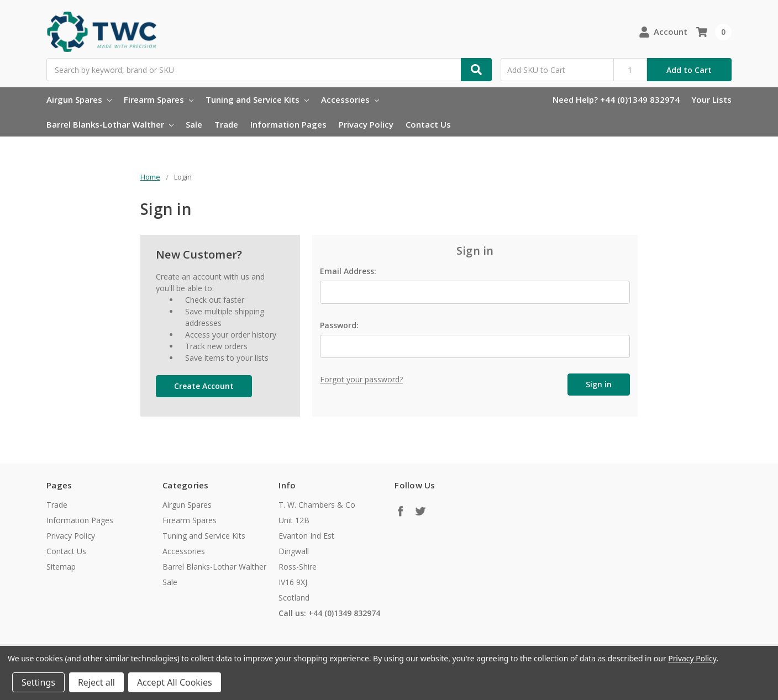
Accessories (350, 99)
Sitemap (61, 567)
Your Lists (711, 99)
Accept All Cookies (175, 682)
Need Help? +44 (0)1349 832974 (616, 99)
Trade (226, 124)
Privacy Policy (366, 124)
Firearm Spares (159, 99)
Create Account (204, 386)
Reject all (96, 682)
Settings (38, 682)
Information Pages (288, 124)
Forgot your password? (361, 379)
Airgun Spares (79, 99)
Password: (339, 325)
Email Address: (348, 271)
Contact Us (428, 124)
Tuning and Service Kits (257, 99)
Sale (194, 124)
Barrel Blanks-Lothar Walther (110, 124)
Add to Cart (689, 70)
